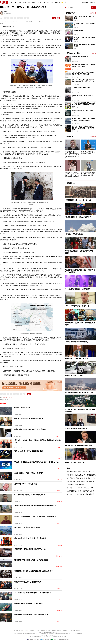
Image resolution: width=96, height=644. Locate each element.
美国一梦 (59, 480)
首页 (12, 2)
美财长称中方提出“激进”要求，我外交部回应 (30, 538)
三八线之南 (59, 567)
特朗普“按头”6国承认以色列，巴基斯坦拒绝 (85, 45)
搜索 (93, 7)
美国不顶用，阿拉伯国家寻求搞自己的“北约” (30, 549)
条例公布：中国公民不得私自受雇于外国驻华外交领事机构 (35, 506)
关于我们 (21, 631)
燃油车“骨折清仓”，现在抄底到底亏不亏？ (83, 96)
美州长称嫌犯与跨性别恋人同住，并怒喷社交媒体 (32, 615)
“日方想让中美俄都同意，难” (74, 234)
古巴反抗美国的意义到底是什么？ (82, 88)
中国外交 (59, 447)
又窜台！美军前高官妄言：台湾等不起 (77, 306)
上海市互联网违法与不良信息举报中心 (60, 640)
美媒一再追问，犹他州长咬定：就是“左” (29, 473)
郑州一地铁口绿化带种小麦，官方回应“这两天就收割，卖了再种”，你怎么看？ (84, 81)
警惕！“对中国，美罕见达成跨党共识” (28, 582)
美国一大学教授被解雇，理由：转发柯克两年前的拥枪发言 (35, 516)
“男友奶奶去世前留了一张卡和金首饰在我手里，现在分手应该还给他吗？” (83, 73)
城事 (52, 2)
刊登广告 (37, 631)
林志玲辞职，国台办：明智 (75, 485)
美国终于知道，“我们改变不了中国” (76, 359)
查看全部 (93, 13)
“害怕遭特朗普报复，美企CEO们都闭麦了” (78, 217)
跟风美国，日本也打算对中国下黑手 (27, 527)
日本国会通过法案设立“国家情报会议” (77, 342)
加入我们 (48, 631)
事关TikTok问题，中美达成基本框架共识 (29, 451)
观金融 (39, 2)
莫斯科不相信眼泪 (79, 30)
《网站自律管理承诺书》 (75, 631)
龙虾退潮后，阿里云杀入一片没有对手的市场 (81, 475)
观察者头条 (59, 436)
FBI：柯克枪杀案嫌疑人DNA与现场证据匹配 (30, 495)
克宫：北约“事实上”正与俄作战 (25, 484)
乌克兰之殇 (59, 491)
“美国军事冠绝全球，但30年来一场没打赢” (85, 17)
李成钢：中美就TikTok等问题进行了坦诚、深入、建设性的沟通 (37, 462)
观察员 (64, 3)
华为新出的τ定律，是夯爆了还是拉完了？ (83, 112)
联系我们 (16, 631)
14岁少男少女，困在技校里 (80, 57)
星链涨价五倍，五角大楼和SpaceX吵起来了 (78, 445)
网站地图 (54, 631)
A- (17, 21)
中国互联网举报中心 (46, 640)
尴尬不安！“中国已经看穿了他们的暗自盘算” (85, 38)
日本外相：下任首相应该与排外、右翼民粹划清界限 (33, 593)
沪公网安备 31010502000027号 (34, 640)
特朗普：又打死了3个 (22, 408)
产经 (44, 2)
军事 (29, 2)
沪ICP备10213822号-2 (18, 634)
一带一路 (10, 397)
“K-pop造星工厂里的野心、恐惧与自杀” (77, 289)
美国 (4, 397)
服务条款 (32, 631)
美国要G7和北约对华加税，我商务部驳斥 (29, 604)
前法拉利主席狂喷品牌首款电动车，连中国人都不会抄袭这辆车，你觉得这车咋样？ (84, 128)
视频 (56, 2)
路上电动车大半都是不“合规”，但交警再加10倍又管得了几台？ (84, 65)
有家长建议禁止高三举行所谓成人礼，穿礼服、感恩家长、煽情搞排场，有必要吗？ (84, 105)
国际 (25, 2)
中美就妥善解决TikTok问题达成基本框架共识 (30, 429)
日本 (60, 600)
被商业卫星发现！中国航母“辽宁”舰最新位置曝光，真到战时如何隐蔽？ (84, 119)
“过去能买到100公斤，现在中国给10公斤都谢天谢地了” (34, 571)
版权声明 (27, 631)
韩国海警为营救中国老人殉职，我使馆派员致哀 (31, 560)
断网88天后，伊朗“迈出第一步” (75, 462)
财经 (20, 2)
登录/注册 (93, 2)
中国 (6, 397)
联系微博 (43, 631)
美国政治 (59, 502)
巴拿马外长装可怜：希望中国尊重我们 (84, 24)
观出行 (34, 2)
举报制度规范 (66, 631)
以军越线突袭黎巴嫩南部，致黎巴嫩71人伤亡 (79, 393)
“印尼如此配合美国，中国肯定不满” (76, 429)
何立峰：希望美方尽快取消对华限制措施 (29, 418)
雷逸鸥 (6, 12)
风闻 (16, 2)
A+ (20, 21)
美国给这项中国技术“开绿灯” (74, 376)
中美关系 (59, 458)
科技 (48, 2)
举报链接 (59, 631)
